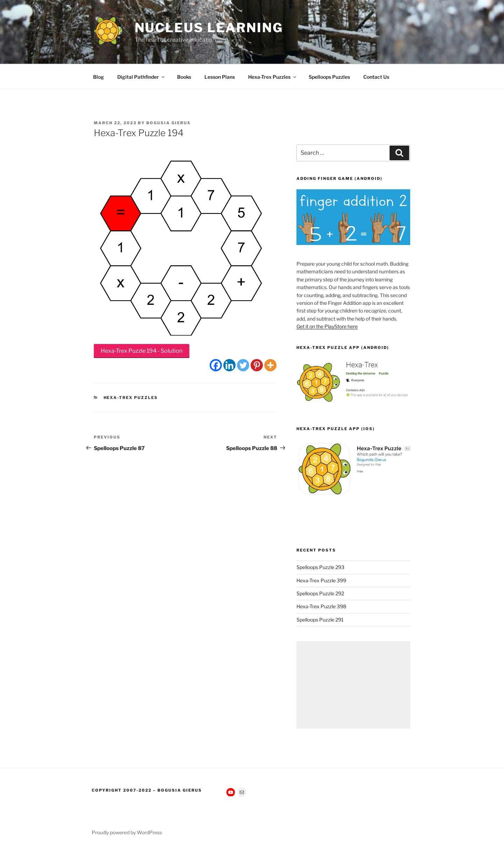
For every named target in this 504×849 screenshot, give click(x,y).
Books (184, 77)
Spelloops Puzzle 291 (320, 620)
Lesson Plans (220, 77)
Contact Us (376, 77)
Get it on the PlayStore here (327, 326)
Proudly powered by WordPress (127, 832)
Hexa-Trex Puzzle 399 (321, 580)
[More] (270, 365)
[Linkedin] (229, 365)
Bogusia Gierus (169, 123)
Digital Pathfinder (141, 77)
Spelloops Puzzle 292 (320, 593)
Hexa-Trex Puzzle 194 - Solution (142, 351)
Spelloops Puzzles (329, 77)
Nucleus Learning (209, 28)
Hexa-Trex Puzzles (273, 77)
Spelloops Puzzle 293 (320, 567)
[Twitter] (243, 365)
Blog (99, 77)
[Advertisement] (353, 685)
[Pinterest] (257, 365)
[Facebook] (216, 365)
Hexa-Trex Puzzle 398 (321, 606)
